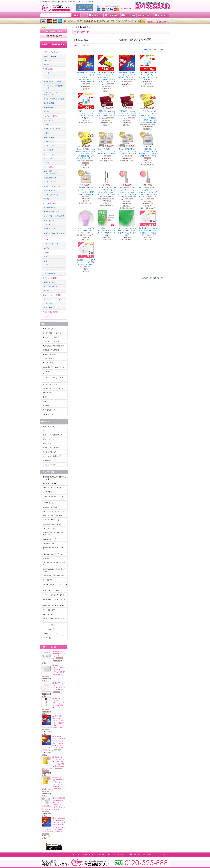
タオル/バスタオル (50, 207)
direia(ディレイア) (49, 410)
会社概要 (137, 854)
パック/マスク (49, 146)
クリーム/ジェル (50, 141)
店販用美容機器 (49, 274)
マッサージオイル (50, 182)
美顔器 (45, 397)
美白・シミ (47, 431)
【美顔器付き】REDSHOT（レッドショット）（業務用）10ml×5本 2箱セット (127, 115)
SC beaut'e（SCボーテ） (51, 520)
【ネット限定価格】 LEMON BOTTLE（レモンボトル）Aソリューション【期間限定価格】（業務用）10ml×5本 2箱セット (86, 155)
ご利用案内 (112, 15)
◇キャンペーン (48, 358)
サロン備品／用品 (49, 203)
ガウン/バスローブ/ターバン (54, 212)
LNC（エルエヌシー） (51, 528)
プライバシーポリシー (119, 854)
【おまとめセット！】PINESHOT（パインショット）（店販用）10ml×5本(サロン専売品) (53, 763)
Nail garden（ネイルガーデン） (54, 595)
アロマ (45, 240)
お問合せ (150, 854)
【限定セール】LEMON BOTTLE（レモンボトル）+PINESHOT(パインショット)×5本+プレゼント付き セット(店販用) (53, 743)
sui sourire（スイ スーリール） (54, 554)
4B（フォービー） (49, 614)
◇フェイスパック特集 (51, 341)
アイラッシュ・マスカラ (53, 299)
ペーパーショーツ (50, 73)
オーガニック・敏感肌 (51, 448)
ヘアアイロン (49, 308)
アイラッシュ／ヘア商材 (52, 295)
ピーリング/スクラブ (51, 195)
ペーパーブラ (49, 77)
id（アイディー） (49, 492)
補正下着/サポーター (51, 286)
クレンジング (49, 120)
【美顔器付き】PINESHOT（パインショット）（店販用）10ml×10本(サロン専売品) (53, 783)
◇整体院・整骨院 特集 (51, 350)
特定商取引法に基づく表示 (95, 854)
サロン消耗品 (48, 69)
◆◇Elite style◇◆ (49, 484)
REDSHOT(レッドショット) (53, 389)
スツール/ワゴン (50, 220)
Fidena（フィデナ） (50, 610)
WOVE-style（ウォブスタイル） (54, 511)
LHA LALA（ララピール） (52, 629)
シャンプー (48, 303)
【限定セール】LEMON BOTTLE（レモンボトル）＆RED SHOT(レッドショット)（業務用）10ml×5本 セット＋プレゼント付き (107, 78)
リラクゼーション (49, 465)
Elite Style (47, 60)
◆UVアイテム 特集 (50, 337)
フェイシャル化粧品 (50, 116)
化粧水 (46, 133)
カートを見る (161, 15)
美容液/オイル (49, 137)
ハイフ (46, 265)
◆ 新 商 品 (48, 329)
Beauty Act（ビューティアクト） (55, 606)
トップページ (95, 15)
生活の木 (46, 558)
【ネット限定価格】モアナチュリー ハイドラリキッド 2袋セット (127, 153)
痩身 (45, 257)
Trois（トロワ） (49, 580)
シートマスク (49, 150)
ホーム (75, 27)
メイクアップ (49, 158)
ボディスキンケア (50, 190)
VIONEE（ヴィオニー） (51, 507)
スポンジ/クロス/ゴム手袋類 (54, 99)
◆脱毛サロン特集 (49, 354)
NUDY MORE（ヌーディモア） (54, 591)
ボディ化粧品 (48, 167)
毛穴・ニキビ (48, 439)
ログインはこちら (53, 36)
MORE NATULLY (50, 56)
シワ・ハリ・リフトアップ (52, 435)
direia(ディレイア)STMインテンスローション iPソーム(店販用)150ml (59, 703)
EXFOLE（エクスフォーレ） (53, 516)
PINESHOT (47, 393)
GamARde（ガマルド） (51, 543)
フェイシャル (49, 269)
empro (45, 401)
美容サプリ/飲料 (50, 282)
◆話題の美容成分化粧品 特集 (54, 346)
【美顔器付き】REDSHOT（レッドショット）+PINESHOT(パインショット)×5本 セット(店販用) (127, 77)
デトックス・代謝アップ (52, 456)
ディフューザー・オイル (53, 244)
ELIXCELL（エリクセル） (52, 524)
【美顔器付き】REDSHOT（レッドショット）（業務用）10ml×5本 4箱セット (106, 115)
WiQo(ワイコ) (48, 414)
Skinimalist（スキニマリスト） (54, 367)
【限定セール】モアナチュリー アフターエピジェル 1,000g (86, 113)
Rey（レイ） (47, 638)
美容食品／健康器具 (50, 278)
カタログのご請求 (128, 15)
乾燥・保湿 (47, 444)
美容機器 (46, 252)
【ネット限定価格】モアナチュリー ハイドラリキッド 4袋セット (106, 153)
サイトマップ (164, 854)
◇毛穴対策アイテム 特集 (52, 333)
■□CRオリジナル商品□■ (52, 52)
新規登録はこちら (53, 31)
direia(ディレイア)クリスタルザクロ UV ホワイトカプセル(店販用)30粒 (59, 670)
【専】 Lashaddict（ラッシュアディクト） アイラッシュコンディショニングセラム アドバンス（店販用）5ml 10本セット (148, 193)
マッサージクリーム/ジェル (54, 186)
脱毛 (45, 261)
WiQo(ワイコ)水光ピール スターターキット (59, 655)
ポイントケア (49, 154)
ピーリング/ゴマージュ (52, 129)
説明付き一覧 (147, 50)
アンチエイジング (49, 452)
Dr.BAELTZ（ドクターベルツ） (54, 576)
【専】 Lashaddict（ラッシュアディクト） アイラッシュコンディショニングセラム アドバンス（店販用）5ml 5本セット (127, 193)
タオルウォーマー (50, 229)
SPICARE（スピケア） (51, 384)
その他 (46, 65)
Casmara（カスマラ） (50, 539)
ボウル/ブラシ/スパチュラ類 (54, 216)
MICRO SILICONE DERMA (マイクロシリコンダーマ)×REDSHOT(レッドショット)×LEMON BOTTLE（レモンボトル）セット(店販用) (53, 825)
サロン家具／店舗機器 (51, 312)
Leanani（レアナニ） (50, 633)
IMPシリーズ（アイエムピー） (54, 488)
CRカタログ (47, 316)
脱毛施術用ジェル (50, 178)
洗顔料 (46, 124)
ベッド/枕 (47, 224)
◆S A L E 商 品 (48, 363)
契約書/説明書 (49, 103)
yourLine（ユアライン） (51, 625)
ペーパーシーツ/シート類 (53, 82)
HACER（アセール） (50, 503)
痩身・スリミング (49, 426)
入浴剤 (46, 199)
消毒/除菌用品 (49, 107)
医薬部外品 (47, 461)
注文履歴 (145, 15)
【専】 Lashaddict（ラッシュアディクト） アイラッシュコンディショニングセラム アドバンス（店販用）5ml (106, 192)
